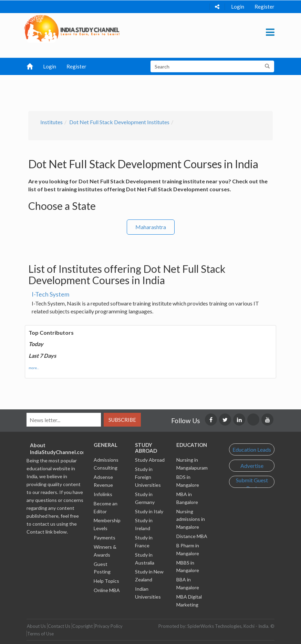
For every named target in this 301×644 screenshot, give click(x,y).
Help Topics (106, 581)
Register (264, 7)
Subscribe (122, 420)
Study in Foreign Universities (148, 477)
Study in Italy (149, 511)
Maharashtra (151, 227)
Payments (105, 538)
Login (238, 7)
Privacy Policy (109, 626)
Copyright (82, 626)
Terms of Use (40, 634)
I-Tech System (50, 294)
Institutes (51, 122)
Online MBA (107, 590)
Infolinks (103, 494)
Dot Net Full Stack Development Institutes (119, 122)
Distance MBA (192, 536)
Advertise (252, 466)
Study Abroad (150, 460)
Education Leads (252, 449)
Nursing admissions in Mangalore (191, 519)
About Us (36, 626)
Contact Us (59, 626)
